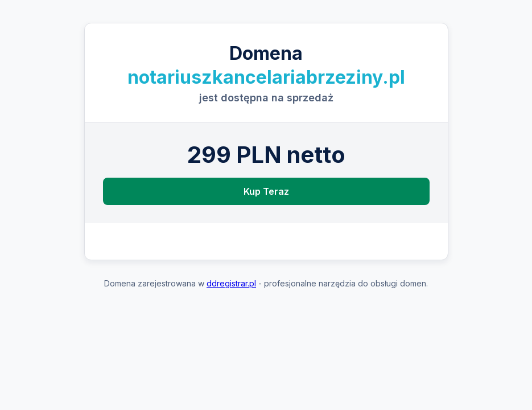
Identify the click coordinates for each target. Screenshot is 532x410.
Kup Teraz (266, 191)
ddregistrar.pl (231, 283)
